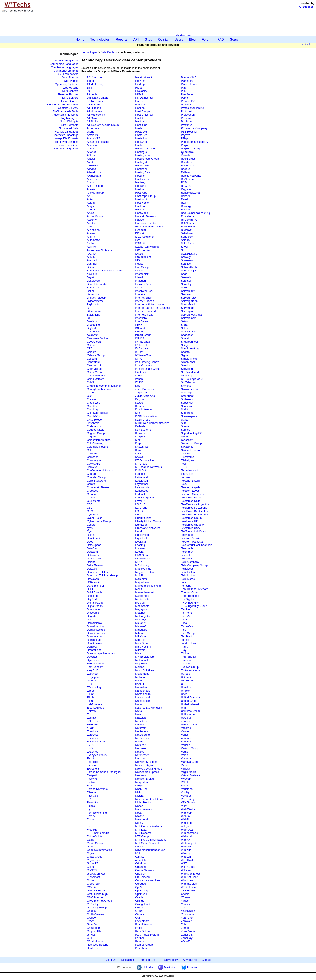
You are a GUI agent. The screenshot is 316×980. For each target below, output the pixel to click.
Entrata (91, 711)
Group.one (93, 928)
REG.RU (186, 186)
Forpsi (91, 819)
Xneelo (185, 894)
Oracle (139, 897)
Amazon (92, 179)
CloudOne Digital (97, 413)
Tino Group (188, 633)
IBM (138, 240)
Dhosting (92, 596)
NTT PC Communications (151, 840)
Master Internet (144, 592)
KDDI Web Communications (152, 423)
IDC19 (139, 254)
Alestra (91, 162)
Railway (186, 172)
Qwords (186, 155)
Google (91, 911)
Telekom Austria (191, 538)
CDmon (91, 345)
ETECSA (92, 725)
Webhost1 (187, 830)
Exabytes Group (97, 755)
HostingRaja (143, 172)
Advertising (190, 960)
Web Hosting (71, 88)
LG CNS (140, 504)
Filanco (91, 792)
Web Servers (70, 77)
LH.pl (138, 514)
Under (185, 694)
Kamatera (141, 406)
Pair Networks (144, 924)
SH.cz (185, 328)
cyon (90, 528)
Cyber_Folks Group (99, 521)
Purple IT (186, 145)
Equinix (91, 718)
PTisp (184, 138)
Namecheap (143, 691)
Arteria (91, 210)
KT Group (141, 464)
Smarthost (187, 396)
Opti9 (138, 887)
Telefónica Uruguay (193, 525)
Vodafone (187, 789)
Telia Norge (188, 579)
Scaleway (187, 260)
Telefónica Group (191, 518)
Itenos (139, 379)
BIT (89, 308)
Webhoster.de (189, 833)
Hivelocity (141, 91)
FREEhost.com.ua (98, 833)
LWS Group (142, 555)
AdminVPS (94, 138)
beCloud (92, 274)
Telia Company (190, 562)
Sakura (185, 240)
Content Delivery (68, 108)
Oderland (141, 863)
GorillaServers (96, 914)
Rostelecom (188, 216)
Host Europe (143, 111)
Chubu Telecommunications (104, 386)
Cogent (91, 437)
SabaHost (187, 233)
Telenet (185, 555)
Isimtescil (141, 372)
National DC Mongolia (148, 708)
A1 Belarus (94, 105)
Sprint (184, 409)
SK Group (187, 376)
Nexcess (140, 775)
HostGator (141, 142)
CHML (91, 382)
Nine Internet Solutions (149, 799)
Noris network (143, 809)
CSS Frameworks (68, 74)
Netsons (140, 758)
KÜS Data (141, 470)
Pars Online (142, 931)
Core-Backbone (96, 481)
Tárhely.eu (187, 460)
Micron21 (141, 623)
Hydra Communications (149, 226)
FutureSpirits (95, 836)
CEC (90, 348)
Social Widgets (69, 121)
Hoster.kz (141, 135)
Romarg (186, 206)
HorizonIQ (141, 108)
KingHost (141, 437)
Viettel (185, 765)
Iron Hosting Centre (147, 362)
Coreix (91, 484)
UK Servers (188, 680)
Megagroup (142, 609)
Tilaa (184, 619)
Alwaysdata (94, 176)
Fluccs (91, 806)
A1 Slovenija (94, 118)
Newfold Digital (144, 765)
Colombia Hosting (98, 447)
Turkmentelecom (191, 670)
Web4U (185, 819)
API (136, 39)
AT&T (90, 226)
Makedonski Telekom (148, 586)
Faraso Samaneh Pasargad (104, 772)
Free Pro (92, 830)
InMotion (140, 281)
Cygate (91, 525)
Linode (139, 531)
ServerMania (189, 304)
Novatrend (141, 819)
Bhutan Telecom (97, 298)
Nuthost (140, 846)
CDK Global (94, 342)
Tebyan (185, 477)
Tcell (184, 464)
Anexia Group (95, 193)
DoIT (90, 619)
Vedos (185, 735)
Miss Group (142, 643)
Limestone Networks (148, 528)
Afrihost (91, 155)
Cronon (91, 494)
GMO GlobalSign (97, 894)
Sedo (184, 274)
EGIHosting (94, 687)
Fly (89, 809)
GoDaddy (93, 904)
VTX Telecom (189, 802)
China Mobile (95, 372)
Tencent (186, 586)
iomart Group (143, 335)
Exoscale (92, 765)
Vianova (186, 758)
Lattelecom (142, 481)
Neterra (140, 752)
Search (235, 39)
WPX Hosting (189, 887)
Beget (90, 277)
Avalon (91, 243)
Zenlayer (186, 921)
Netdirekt (141, 745)
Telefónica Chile (191, 501)
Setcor (185, 321)
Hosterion (141, 138)
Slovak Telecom (191, 389)
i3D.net (139, 233)
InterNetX (141, 318)
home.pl (140, 105)
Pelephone (142, 948)
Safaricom (187, 237)
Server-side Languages (64, 64)
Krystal (139, 457)
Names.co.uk (143, 694)
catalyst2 (92, 335)
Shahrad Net (189, 332)
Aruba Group (95, 216)
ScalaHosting (189, 254)
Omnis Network (145, 870)
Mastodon (167, 967)
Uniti (184, 708)
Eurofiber (92, 738)
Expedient (93, 769)
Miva (138, 653)
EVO (90, 748)
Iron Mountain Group (148, 369)
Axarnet (92, 254)
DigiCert (92, 599)
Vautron (186, 731)
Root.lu (185, 210)
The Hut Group (190, 592)
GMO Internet (95, 897)
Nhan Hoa (141, 789)
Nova (138, 813)
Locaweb (141, 548)
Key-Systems (143, 430)
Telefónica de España (194, 508)
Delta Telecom (96, 565)
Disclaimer (128, 960)
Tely (183, 582)
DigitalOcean (95, 606)
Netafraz (140, 728)
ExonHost (93, 762)
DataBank (93, 548)
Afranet (91, 152)
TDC (184, 467)
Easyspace (94, 677)
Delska (91, 562)
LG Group (141, 508)
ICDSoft (140, 243)
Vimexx (185, 769)
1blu (89, 88)
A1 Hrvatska (94, 111)
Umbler (185, 691)
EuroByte (92, 735)
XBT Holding (189, 891)
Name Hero (142, 687)
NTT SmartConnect (147, 843)
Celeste (91, 352)
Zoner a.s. (187, 935)
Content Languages (66, 149)
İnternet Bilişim (144, 298)
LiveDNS (141, 542)
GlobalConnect (96, 874)
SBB (184, 250)
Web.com (187, 813)
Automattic (93, 240)
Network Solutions (146, 762)
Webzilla (186, 850)
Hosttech (141, 210)
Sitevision (187, 369)
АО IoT (185, 941)
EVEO (91, 745)
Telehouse (187, 535)
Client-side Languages (65, 67)
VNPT (185, 786)
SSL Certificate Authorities (62, 105)
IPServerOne (143, 355)
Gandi (91, 846)
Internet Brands (145, 301)
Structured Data (69, 128)
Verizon (185, 745)
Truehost (186, 660)
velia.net (186, 738)
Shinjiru (185, 345)
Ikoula (139, 264)
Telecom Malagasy (192, 494)
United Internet (190, 704)
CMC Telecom (95, 420)
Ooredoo (141, 884)
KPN (138, 453)
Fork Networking (97, 813)
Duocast (92, 657)
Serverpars (188, 308)
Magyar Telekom (145, 572)
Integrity (140, 294)
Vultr (184, 806)
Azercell (92, 260)
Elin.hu (91, 697)
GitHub (91, 867)
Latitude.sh (142, 477)
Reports (121, 39)
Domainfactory (96, 626)
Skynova (186, 386)
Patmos (140, 941)
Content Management (65, 60)
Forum (207, 39)
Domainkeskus (96, 630)
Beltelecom (94, 281)
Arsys (90, 206)
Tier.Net (186, 609)
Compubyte (94, 460)
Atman (91, 233)
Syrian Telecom (190, 450)
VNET (185, 782)
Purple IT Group (191, 149)
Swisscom (187, 440)
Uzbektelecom (190, 725)
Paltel (139, 928)
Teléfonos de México (193, 531)
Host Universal (144, 115)
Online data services (148, 880)
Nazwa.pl (141, 718)
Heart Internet (144, 77)
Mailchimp (141, 579)
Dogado (92, 616)
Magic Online (143, 569)
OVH (138, 918)
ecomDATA (94, 680)
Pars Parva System (147, 935)
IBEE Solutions (144, 237)
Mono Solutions (145, 670)
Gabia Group (95, 843)
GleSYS (92, 870)
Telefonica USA (190, 528)
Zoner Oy (187, 938)
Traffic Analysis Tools (65, 111)
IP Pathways (143, 342)
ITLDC (139, 382)
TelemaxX (187, 552)
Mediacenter (143, 606)
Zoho (184, 924)
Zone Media (188, 931)
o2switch (141, 860)
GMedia (92, 887)
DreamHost (94, 650)
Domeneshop (95, 636)
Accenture (93, 128)
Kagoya (140, 399)
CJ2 (89, 396)
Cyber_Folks (95, 518)
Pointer (185, 98)
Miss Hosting (143, 647)
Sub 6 (184, 423)
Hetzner (140, 81)
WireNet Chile (189, 877)
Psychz (185, 135)
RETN (185, 203)
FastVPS (92, 779)
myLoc (139, 680)
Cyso (90, 531)
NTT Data (141, 830)
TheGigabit (188, 599)
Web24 (185, 816)
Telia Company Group (194, 565)
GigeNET (92, 863)
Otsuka (139, 914)
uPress (185, 721)
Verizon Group (190, 748)
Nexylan (140, 786)
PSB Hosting (189, 132)
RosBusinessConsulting (195, 213)
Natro (139, 711)
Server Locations (68, 145)
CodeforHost (95, 426)
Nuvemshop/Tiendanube (150, 850)
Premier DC (188, 101)
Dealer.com (94, 559)
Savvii (185, 247)
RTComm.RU (189, 220)
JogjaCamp (142, 392)
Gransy (91, 918)
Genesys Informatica (99, 850)
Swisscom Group (191, 443)
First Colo (93, 796)
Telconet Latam (190, 481)
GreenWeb (94, 924)
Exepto (91, 758)
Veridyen (186, 741)
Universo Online (191, 711)
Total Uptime (188, 643)
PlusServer (188, 94)
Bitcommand (94, 311)
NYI (137, 853)
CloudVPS (93, 416)
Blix (89, 318)
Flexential (93, 802)
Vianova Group (190, 762)
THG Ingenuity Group (194, 606)
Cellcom (92, 359)
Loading (140, 545)
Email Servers (70, 101)
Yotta (184, 907)
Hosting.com (143, 155)
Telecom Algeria (191, 487)
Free (90, 826)
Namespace (142, 701)
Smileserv (187, 399)
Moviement (142, 674)
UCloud (185, 674)
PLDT (184, 91)
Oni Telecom (143, 877)
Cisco (90, 392)
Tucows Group (190, 667)
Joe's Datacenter (145, 389)
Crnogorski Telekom (99, 487)
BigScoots (93, 304)
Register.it (187, 189)
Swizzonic (187, 447)
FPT (89, 823)
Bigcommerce (95, 301)
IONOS (140, 338)
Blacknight (93, 315)
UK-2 (184, 684)
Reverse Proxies (68, 94)
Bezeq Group (95, 294)
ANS (90, 196)
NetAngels (141, 731)
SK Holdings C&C (192, 379)
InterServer (142, 321)
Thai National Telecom (194, 589)
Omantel (140, 867)
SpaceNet (187, 403)
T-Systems (187, 457)
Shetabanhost (189, 342)
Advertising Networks (65, 115)
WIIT (184, 863)
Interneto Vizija (144, 315)
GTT (90, 938)
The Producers (190, 596)
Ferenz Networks (97, 789)
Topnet (185, 640)
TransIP (186, 647)
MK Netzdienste (145, 657)
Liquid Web (142, 535)
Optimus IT (142, 894)
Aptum (91, 203)
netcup (139, 741)
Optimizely (142, 891)
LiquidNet (141, 538)
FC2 (89, 786)
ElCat (90, 694)
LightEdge (141, 525)
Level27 (140, 501)
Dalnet (91, 535)
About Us (110, 960)
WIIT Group (188, 867)
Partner (140, 938)
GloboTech (93, 884)
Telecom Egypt (190, 491)
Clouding (92, 409)
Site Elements (70, 125)
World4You (188, 880)
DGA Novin (94, 582)
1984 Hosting (95, 84)
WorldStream (189, 884)
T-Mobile (186, 453)
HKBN (139, 94)
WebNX (186, 840)
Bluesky (189, 967)
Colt (89, 450)
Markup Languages (67, 132)
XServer (186, 897)
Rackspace (188, 165)
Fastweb (92, 782)
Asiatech (92, 223)
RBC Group (188, 179)
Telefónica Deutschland (195, 511)
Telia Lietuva (188, 575)
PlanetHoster (189, 84)
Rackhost (187, 162)
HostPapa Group (145, 196)
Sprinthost (187, 413)
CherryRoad (94, 369)
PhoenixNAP (189, 77)
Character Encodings (65, 135)
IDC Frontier (143, 250)
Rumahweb (188, 226)
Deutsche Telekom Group (102, 575)
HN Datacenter (144, 98)
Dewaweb (93, 579)
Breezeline (93, 325)
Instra (139, 287)
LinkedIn (145, 967)
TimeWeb (187, 626)
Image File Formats (67, 138)
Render (185, 196)
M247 (139, 562)
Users (179, 39)
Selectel (186, 281)
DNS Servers (70, 98)
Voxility (185, 792)
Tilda (184, 623)
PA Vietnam (142, 921)
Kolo (138, 450)
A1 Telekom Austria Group (103, 125)
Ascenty (92, 220)
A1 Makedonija (96, 115)
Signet (185, 355)
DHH (90, 589)
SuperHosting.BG (192, 433)
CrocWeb (93, 491)
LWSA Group (143, 559)
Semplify (186, 284)
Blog (192, 39)
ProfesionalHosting (192, 108)
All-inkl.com (94, 172)
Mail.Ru (140, 575)
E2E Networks (96, 664)
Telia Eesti (187, 569)
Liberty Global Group (148, 521)
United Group (189, 701)
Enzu (90, 714)
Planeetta (187, 81)
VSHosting (187, 799)
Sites (148, 39)
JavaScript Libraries (66, 71)
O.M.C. (139, 857)
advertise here (183, 35)
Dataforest (93, 555)
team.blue (187, 474)
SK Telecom (188, 382)
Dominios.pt (94, 640)
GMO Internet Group (99, 901)
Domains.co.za (96, 633)
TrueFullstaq (188, 657)
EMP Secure (95, 704)
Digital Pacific (95, 603)
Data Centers (70, 91)
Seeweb (186, 277)
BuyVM (91, 328)
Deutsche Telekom (98, 572)
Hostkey (140, 182)
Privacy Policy (169, 960)
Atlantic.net (94, 230)
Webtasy (186, 846)
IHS (137, 260)
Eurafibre (92, 731)
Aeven (91, 149)
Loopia (139, 552)
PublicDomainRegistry (194, 142)
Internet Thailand (145, 311)
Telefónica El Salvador (195, 514)
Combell (92, 453)
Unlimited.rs (188, 714)
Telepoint (186, 559)
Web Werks (188, 809)
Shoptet (186, 352)
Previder (186, 105)
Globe (91, 880)
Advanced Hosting (98, 142)
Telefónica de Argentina (195, 504)
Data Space (94, 545)
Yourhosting (188, 914)
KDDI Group (143, 420)
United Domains (191, 697)
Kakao (139, 403)
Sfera (184, 325)
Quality (163, 39)
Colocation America (99, 440)
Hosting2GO (143, 165)
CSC (90, 504)
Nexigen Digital (144, 779)
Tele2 (184, 484)
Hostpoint (141, 199)
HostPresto (142, 203)
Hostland (141, 186)
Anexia (91, 189)
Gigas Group (95, 857)
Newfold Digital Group (148, 769)
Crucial (91, 498)
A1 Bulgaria (94, 108)
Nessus (140, 725)
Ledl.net (140, 494)
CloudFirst (93, 406)
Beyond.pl (93, 287)
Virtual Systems (190, 775)
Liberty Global (144, 518)
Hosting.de (142, 162)
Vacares (186, 728)
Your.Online (188, 911)
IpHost (139, 352)
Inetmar (140, 271)
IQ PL (139, 359)
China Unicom (96, 379)
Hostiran (140, 176)
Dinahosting (94, 609)
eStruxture (93, 721)
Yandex (185, 904)
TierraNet (187, 616)
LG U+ (139, 511)
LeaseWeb (142, 491)
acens (91, 132)
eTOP (90, 728)
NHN (138, 792)
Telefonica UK (189, 521)
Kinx (138, 440)
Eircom (91, 691)
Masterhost (142, 596)
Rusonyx (186, 230)
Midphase (141, 630)
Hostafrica (141, 121)
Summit (186, 426)
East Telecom (95, 667)
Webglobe (187, 823)
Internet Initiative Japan (149, 304)
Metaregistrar (143, 616)
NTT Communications (148, 826)
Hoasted (140, 101)
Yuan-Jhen (187, 918)
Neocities (141, 721)
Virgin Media (188, 772)
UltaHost (186, 687)
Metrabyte (141, 619)
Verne (184, 752)
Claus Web (94, 403)
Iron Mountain (144, 365)
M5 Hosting (142, 565)
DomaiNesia (94, 623)
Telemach (187, 548)
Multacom (141, 677)
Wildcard (186, 870)
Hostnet (140, 189)
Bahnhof (92, 264)
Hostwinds (141, 213)
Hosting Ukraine (145, 149)
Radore (185, 169)
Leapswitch (142, 487)
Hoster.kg (141, 132)
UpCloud (186, 718)
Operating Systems (67, 84)
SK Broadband (190, 372)
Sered (185, 287)
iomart (139, 332)
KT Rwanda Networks (148, 467)
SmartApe (187, 392)
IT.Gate (140, 376)
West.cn (186, 857)
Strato (185, 420)
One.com (141, 874)
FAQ (221, 39)
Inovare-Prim (143, 284)
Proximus (187, 125)
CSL (89, 508)
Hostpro (140, 206)
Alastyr (91, 159)
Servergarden (189, 301)
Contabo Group (96, 477)
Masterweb (142, 599)
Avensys (92, 247)
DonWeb (92, 647)
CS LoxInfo (94, 501)
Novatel (140, 816)
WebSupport (188, 843)
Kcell (138, 413)
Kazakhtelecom (145, 409)
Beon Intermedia (97, 284)
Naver (139, 714)
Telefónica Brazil (191, 498)
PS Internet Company (194, 128)
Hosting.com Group (147, 159)
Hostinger (141, 169)
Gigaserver (94, 860)
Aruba (91, 213)
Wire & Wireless (191, 874)
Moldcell (140, 667)
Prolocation (188, 115)
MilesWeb (141, 636)
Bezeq (91, 291)
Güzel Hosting (96, 941)
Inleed (139, 277)
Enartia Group (95, 708)
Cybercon (93, 514)
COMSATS (94, 464)
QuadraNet (188, 152)
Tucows (186, 664)
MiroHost (141, 640)
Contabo (92, 474)
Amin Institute (95, 186)
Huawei (140, 220)
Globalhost (93, 877)
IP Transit (141, 345)
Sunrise (186, 430)
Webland (186, 836)
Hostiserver (142, 179)
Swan (184, 437)
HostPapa (141, 193)
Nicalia (139, 796)
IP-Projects (142, 348)
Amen (90, 182)
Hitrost (139, 88)
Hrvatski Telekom (146, 216)
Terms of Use (148, 960)
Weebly (185, 853)
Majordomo (142, 582)
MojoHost (141, 664)
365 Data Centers (98, 98)
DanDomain (94, 538)
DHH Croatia (95, 592)
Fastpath (92, 775)
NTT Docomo (143, 833)
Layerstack (142, 484)
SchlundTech (189, 267)
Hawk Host (94, 948)
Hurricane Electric (146, 223)
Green (91, 921)
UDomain (187, 677)
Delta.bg (92, 569)
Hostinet (140, 145)
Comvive (92, 467)
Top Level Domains (67, 142)
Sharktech (187, 335)
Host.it (139, 118)
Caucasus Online (97, 338)
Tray (184, 650)
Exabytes (92, 752)
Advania (92, 145)
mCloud (140, 603)
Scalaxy (186, 257)
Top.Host (186, 636)
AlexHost (92, 165)
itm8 (138, 386)
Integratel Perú (144, 291)
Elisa (90, 701)
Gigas (90, 853)
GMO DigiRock (96, 891)
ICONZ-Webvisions (147, 247)
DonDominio (94, 643)
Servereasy (188, 291)
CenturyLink (94, 365)
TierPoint (186, 613)
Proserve (186, 118)
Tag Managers (69, 118)
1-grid (90, 81)
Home (80, 39)
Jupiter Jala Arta (145, 396)
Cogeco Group (96, 433)
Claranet (92, 399)
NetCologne (142, 735)
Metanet (140, 613)
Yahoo (185, 901)
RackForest (188, 159)
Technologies (100, 39)
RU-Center (187, 223)
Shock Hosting (190, 348)
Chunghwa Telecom (99, 389)
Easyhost (92, 674)
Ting (184, 630)
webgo (185, 826)
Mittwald (140, 650)
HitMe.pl (140, 84)
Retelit (185, 199)
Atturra (91, 237)
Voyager (186, 796)
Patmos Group (144, 945)
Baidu (90, 267)
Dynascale (93, 660)
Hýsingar (141, 230)
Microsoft (141, 626)
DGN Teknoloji (96, 586)
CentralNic (93, 362)
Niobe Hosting (144, 802)
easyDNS (93, 670)
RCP (184, 182)
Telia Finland (189, 572)
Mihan (139, 633)
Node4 (139, 806)
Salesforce (187, 243)
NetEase (140, 748)
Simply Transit (190, 359)
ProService (188, 121)
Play (184, 88)
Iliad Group (142, 267)
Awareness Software (99, 250)
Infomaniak (142, 274)
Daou (90, 542)
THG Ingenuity (190, 603)
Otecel (139, 907)
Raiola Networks (191, 176)
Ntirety (139, 823)
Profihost (186, 111)
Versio (185, 755)
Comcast (92, 457)
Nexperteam (143, 782)
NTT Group (142, 836)
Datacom (92, 552)
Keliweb (140, 426)
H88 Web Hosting (98, 945)
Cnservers (93, 423)
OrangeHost (143, 904)
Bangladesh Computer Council (105, 271)
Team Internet (189, 470)
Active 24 (92, 135)
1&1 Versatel (95, 77)
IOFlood (140, 328)
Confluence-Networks (100, 470)
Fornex (91, 816)
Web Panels (71, 81)
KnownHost (142, 447)
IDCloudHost (143, 257)
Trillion (185, 653)
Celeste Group (96, 355)
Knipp (139, 443)
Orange (140, 901)
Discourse (93, 613)
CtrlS (90, 511)
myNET (140, 684)
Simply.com (188, 362)
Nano (138, 704)
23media (92, 94)
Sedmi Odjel (188, 271)
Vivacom (186, 779)
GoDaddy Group (97, 907)
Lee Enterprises (145, 498)
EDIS (90, 684)
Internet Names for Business (152, 308)
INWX (139, 325)
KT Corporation (144, 460)
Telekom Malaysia (192, 542)
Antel (90, 199)
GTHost (92, 935)
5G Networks (95, 101)
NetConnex (142, 738)
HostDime (141, 125)
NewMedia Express (147, 772)
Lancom (140, 474)
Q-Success (307, 7)
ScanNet (186, 264)
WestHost (187, 860)
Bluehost (92, 321)
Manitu (139, 589)
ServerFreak (188, 298)
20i (89, 91)
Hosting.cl (141, 152)
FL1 (89, 799)
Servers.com (189, 318)
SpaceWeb (188, 406)
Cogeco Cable (96, 430)
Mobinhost (141, 660)
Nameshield (142, 697)
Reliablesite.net (190, 193)
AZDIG (91, 257)
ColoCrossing (95, 443)
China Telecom (96, 376)
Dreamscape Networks (101, 653)
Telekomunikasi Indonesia (197, 545)
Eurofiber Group (97, 741)
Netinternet (142, 755)
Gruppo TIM (94, 931)
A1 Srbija (92, 121)
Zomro (185, 928)
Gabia (91, 840)
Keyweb (140, 433)
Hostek (139, 128)
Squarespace (189, 416)
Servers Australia (191, 315)
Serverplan (188, 311)
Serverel (186, 294)
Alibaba (91, 169)
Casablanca (94, 332)
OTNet (139, 911)
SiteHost (186, 365)
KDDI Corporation (146, 416)
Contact (207, 960)
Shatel (185, 338)
